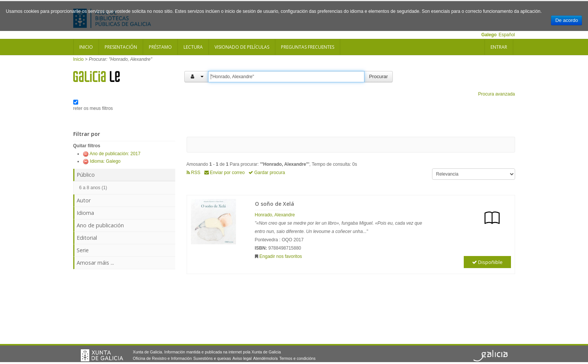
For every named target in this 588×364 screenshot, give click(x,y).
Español (507, 35)
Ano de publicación (100, 225)
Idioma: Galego (105, 161)
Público (86, 175)
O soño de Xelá (275, 204)
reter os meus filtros (93, 108)
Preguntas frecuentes (308, 47)
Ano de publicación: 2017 (115, 154)
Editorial (87, 238)
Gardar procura (267, 173)
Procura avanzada (496, 94)
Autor (84, 200)
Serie (83, 250)
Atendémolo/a (265, 358)
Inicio (86, 47)
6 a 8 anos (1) (93, 188)
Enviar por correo (225, 173)
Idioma (85, 213)
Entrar (499, 47)
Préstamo (160, 47)
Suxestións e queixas (212, 358)
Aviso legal (242, 358)
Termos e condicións (297, 358)
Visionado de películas (242, 47)
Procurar (378, 76)
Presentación (121, 47)
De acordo (566, 20)
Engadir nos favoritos (281, 256)
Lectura (193, 47)
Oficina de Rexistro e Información (162, 358)
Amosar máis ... (95, 263)
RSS (194, 173)
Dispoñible (487, 262)
